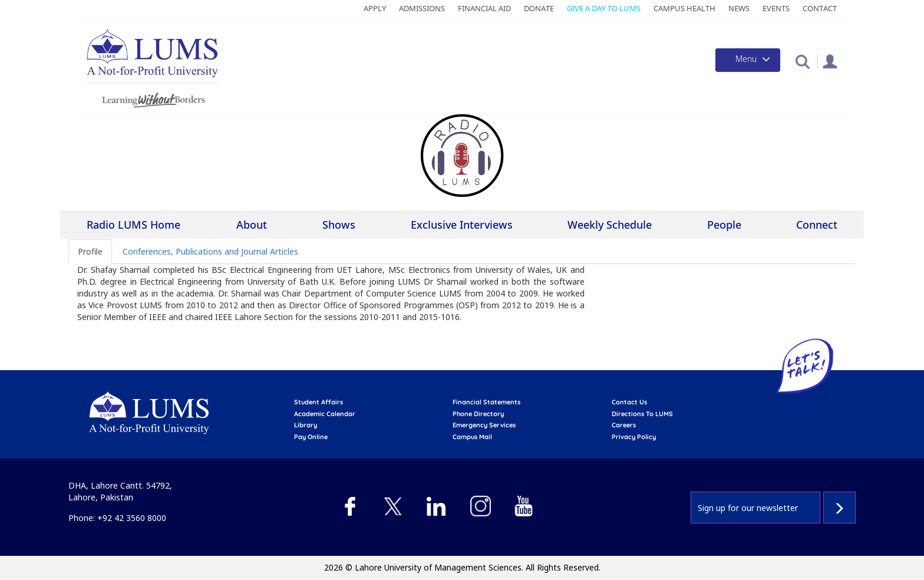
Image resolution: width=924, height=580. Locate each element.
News (739, 8)
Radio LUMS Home (133, 225)
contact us (629, 402)
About (252, 225)
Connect (817, 225)
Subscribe (839, 508)
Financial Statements (486, 402)
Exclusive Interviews (462, 225)
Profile (90, 251)
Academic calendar (325, 414)
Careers (624, 425)
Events (776, 8)
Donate (539, 8)
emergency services (484, 425)
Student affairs (319, 402)
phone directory (478, 414)
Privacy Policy (634, 437)
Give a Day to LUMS (604, 8)
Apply (375, 8)
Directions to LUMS (642, 414)
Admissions (422, 8)
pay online (311, 437)
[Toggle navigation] (748, 60)
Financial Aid (484, 8)
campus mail (472, 437)
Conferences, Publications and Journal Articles (210, 251)
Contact (820, 8)
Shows (339, 225)
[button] (802, 61)
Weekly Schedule (610, 225)
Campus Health (684, 8)
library (306, 425)
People (724, 225)
